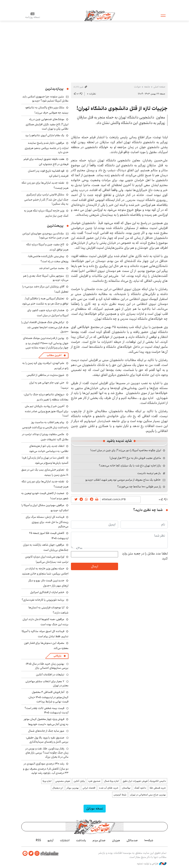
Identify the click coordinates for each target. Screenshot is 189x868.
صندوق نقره (94, 781)
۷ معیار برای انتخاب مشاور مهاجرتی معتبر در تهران (47, 683)
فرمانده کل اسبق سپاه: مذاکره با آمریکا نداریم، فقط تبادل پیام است (45, 634)
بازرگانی (57, 656)
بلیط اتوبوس (120, 795)
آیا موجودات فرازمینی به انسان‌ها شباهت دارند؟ (48, 610)
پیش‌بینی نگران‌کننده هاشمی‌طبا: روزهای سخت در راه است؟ (48, 259)
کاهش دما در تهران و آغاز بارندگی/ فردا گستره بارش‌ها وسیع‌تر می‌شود (45, 460)
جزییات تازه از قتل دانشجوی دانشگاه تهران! (122, 108)
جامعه (147, 87)
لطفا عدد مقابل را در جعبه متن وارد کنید (145, 556)
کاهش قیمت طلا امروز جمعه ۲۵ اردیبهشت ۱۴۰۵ (49, 536)
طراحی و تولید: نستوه (152, 864)
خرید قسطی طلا (158, 788)
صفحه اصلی (159, 87)
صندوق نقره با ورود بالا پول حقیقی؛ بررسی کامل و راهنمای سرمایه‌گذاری (47, 740)
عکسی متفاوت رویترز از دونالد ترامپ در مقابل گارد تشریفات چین (45, 437)
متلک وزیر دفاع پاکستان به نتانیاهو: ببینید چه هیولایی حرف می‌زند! (47, 110)
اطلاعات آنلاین (100, 15)
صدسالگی (132, 840)
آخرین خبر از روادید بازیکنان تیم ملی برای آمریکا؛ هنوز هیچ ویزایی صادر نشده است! (47, 411)
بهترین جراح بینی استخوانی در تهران (148, 795)
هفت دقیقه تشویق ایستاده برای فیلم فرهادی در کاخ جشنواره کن (46, 162)
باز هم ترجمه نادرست (149, 473)
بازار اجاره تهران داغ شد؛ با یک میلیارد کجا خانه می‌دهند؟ (130, 466)
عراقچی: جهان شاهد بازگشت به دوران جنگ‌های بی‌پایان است (46, 547)
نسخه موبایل (95, 808)
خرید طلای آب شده (109, 788)
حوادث (137, 87)
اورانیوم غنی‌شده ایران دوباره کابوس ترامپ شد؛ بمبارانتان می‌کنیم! (47, 559)
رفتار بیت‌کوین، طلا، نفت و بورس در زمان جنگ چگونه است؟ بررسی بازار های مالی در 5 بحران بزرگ (47, 753)
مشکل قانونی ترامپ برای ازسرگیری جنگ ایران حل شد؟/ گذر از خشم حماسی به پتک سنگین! (46, 199)
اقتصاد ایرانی (89, 788)
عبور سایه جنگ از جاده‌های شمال (46, 731)
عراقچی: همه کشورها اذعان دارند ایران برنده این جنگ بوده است (45, 622)
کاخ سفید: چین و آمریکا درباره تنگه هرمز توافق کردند (47, 247)
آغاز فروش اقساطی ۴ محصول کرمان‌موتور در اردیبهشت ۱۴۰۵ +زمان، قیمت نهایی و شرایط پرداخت (48, 697)
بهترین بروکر (73, 788)
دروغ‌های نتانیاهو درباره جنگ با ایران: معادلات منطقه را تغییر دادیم (46, 397)
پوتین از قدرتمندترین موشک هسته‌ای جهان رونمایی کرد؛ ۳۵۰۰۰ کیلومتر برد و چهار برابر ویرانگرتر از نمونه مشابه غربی (46, 343)
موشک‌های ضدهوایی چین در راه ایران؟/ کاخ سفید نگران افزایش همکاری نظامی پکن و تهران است (47, 124)
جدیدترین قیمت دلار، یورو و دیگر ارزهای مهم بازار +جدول (48, 583)
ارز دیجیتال (58, 788)
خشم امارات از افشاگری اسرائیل (47, 592)
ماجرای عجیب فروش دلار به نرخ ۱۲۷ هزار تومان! (135, 458)
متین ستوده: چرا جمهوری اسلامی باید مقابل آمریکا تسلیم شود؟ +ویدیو (45, 99)
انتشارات (65, 840)
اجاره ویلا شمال (111, 781)
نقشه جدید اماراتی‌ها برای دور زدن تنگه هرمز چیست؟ (45, 185)
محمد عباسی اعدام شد (52, 268)
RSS (38, 840)
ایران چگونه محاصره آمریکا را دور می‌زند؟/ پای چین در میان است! (126, 450)
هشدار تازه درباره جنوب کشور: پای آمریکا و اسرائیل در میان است (48, 313)
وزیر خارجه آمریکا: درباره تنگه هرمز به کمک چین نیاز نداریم (46, 213)
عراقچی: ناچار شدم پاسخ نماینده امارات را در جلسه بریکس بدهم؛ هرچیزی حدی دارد (47, 148)
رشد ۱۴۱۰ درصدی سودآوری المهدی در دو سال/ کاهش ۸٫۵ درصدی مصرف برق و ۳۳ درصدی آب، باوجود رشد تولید (46, 768)
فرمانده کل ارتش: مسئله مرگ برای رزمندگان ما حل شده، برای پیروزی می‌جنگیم (47, 522)
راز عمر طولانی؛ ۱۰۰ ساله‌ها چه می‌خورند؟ (139, 487)
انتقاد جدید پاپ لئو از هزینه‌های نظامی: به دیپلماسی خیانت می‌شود (49, 449)
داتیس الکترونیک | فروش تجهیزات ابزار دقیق (144, 781)
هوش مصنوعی (63, 781)
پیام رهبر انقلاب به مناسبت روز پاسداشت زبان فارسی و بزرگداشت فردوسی (45, 425)
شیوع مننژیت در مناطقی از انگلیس (45, 375)
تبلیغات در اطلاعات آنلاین (50, 675)
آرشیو (50, 840)
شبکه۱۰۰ (149, 840)
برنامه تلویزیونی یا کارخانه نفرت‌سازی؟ (43, 600)
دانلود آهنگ (140, 788)
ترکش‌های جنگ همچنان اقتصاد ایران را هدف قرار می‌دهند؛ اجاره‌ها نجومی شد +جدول (45, 327)
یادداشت (81, 840)
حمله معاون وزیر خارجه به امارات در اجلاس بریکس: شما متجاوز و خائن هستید (45, 571)
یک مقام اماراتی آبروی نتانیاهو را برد (45, 135)
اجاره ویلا (47, 781)
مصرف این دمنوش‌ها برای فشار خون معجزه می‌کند (46, 646)
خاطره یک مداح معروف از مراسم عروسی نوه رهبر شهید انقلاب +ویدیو (123, 480)
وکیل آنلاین (79, 781)
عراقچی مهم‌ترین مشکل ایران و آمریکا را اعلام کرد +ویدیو (45, 508)
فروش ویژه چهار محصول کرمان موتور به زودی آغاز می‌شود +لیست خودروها (46, 722)
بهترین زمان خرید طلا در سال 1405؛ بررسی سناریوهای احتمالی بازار (47, 666)
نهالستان (126, 788)
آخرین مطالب (54, 355)
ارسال (94, 566)
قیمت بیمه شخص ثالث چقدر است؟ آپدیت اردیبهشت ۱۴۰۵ (47, 710)
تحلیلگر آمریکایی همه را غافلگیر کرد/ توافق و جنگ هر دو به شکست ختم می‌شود (45, 301)
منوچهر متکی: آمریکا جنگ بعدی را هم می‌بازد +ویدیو (46, 278)
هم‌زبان (116, 840)
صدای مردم (99, 840)
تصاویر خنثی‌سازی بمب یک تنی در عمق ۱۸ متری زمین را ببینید (45, 472)
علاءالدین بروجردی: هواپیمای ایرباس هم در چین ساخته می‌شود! (45, 236)
